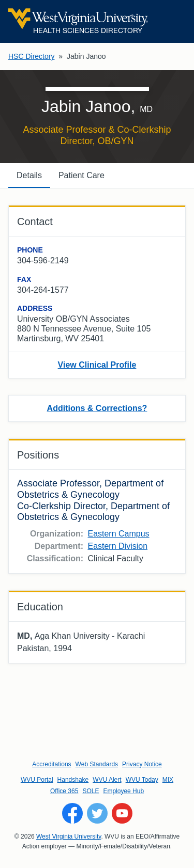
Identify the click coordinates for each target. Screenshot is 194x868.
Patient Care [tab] (81, 175)
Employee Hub (123, 791)
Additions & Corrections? (97, 408)
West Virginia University (69, 837)
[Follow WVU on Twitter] (97, 813)
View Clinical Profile (97, 365)
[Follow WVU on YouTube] (122, 813)
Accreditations (51, 764)
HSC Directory (31, 56)
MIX (168, 780)
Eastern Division (117, 546)
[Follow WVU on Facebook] (72, 813)
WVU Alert (107, 780)
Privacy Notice (142, 764)
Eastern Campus (118, 534)
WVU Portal (37, 780)
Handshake (73, 780)
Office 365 (64, 791)
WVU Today (142, 780)
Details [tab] (29, 175)
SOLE (91, 791)
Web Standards (97, 764)
